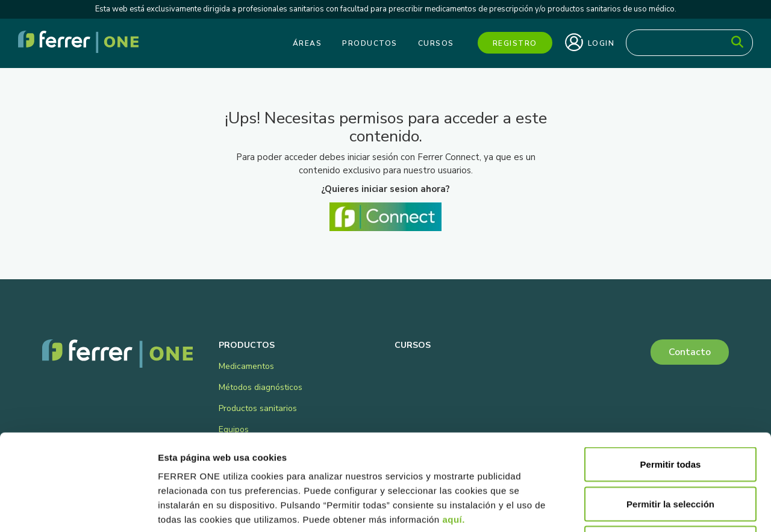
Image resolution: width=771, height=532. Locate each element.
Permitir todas (671, 374)
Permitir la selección (670, 414)
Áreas (307, 43)
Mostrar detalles (652, 508)
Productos (370, 43)
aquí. (454, 429)
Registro (515, 43)
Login (590, 42)
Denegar (670, 453)
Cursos (436, 43)
